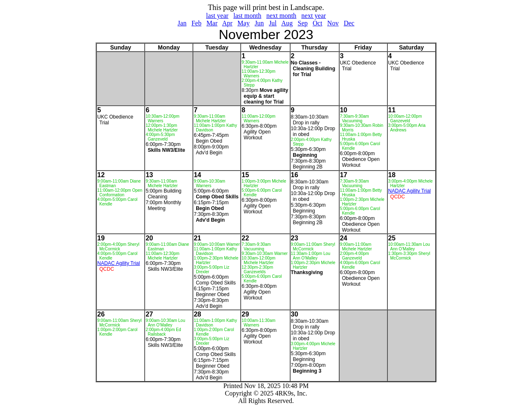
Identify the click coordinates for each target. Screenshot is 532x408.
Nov (333, 23)
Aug (287, 23)
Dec (349, 23)
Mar (212, 23)
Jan (182, 23)
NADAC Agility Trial (410, 191)
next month (281, 16)
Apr (227, 23)
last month (248, 16)
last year (217, 16)
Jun (259, 23)
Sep (303, 23)
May (243, 23)
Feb (197, 23)
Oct (317, 23)
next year (314, 16)
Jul (273, 23)
